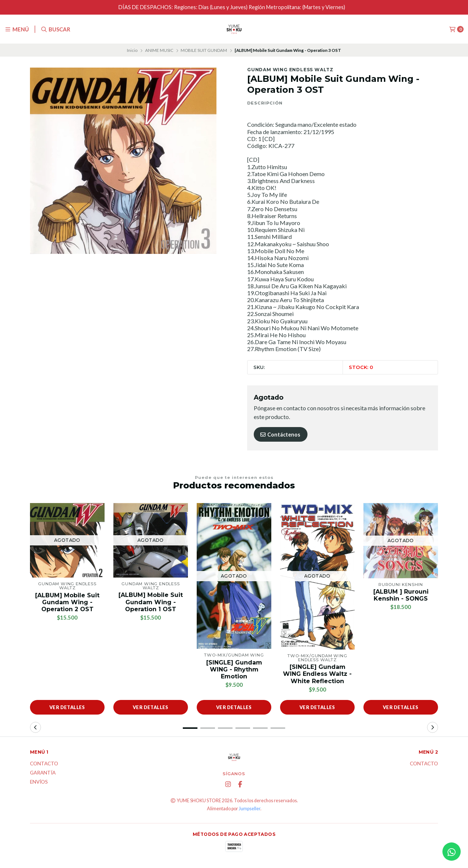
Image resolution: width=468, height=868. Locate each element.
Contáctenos (280, 435)
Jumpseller (250, 809)
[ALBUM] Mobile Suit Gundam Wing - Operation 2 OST (67, 602)
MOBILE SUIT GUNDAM (204, 50)
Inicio (132, 50)
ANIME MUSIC (159, 50)
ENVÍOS (39, 782)
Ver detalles (67, 707)
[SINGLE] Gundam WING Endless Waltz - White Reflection (317, 674)
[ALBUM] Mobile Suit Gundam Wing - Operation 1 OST (151, 602)
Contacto (44, 764)
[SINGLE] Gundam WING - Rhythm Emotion (234, 669)
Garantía (43, 773)
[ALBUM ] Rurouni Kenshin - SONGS (401, 595)
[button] (190, 728)
